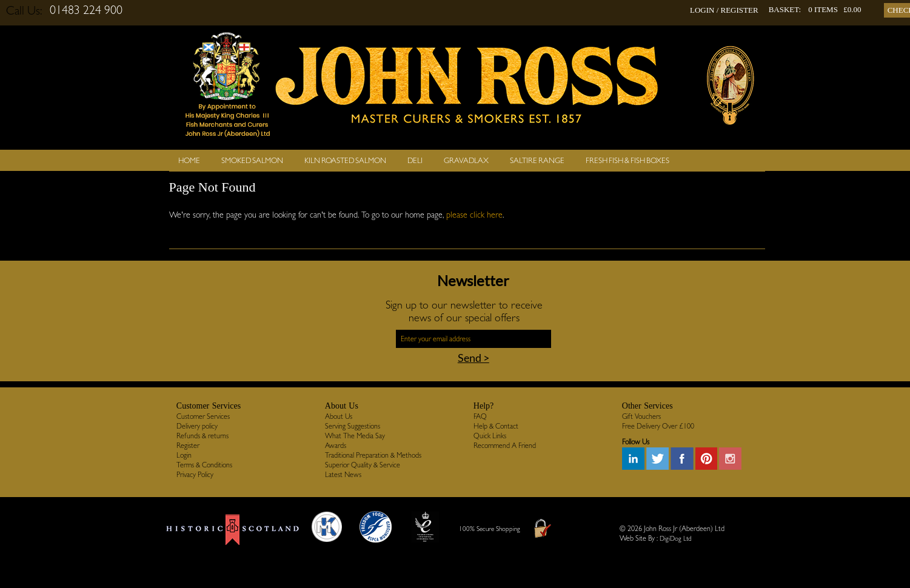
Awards (336, 446)
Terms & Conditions (204, 465)
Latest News (343, 475)
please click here (474, 215)
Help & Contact (496, 426)
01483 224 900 (86, 10)
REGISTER (740, 10)
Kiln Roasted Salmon (345, 160)
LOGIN (702, 10)
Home (189, 160)
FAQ (480, 416)
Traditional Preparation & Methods (373, 455)
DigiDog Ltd (676, 539)
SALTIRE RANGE (537, 160)
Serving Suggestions (353, 426)
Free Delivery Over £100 (658, 426)
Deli (415, 160)
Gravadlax (466, 160)
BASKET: (785, 9)
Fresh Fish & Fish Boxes (627, 160)
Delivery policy (197, 426)
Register (188, 446)
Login (184, 455)
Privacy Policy (195, 475)
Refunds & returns (202, 436)
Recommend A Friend (505, 446)
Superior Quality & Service (363, 465)
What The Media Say (355, 436)
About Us (339, 416)
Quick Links (490, 436)
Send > (473, 358)
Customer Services (203, 416)
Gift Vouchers (641, 416)
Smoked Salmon (252, 160)
